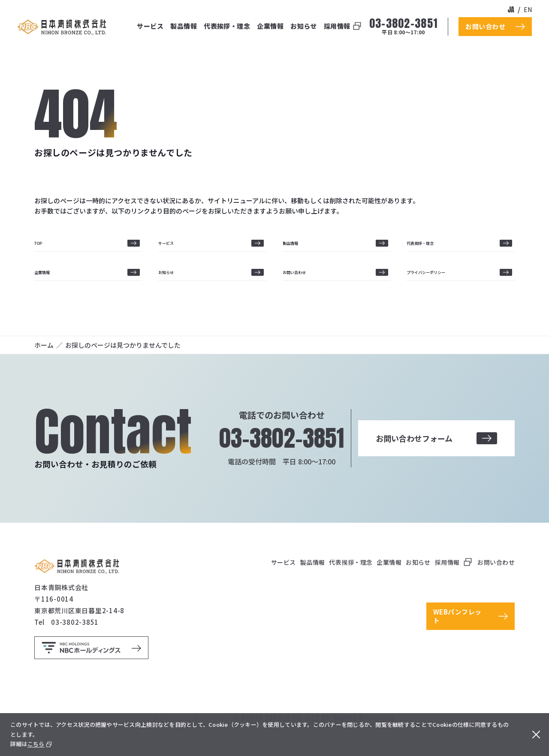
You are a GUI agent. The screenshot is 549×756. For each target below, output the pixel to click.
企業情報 (270, 26)
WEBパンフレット (457, 636)
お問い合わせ (302, 287)
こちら (36, 744)
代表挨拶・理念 (227, 26)
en (528, 9)
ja (511, 9)
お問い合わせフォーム (436, 458)
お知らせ (304, 26)
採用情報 (337, 26)
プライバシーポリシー (439, 287)
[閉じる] (534, 735)
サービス (150, 26)
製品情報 (184, 26)
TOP (41, 248)
